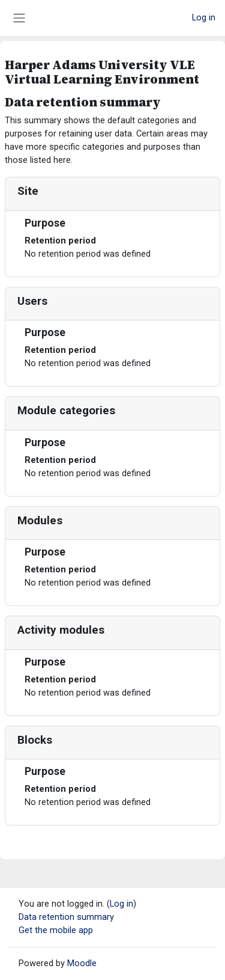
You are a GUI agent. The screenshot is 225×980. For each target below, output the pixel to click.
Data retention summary (66, 917)
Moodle (82, 963)
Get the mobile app (56, 930)
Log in (204, 17)
